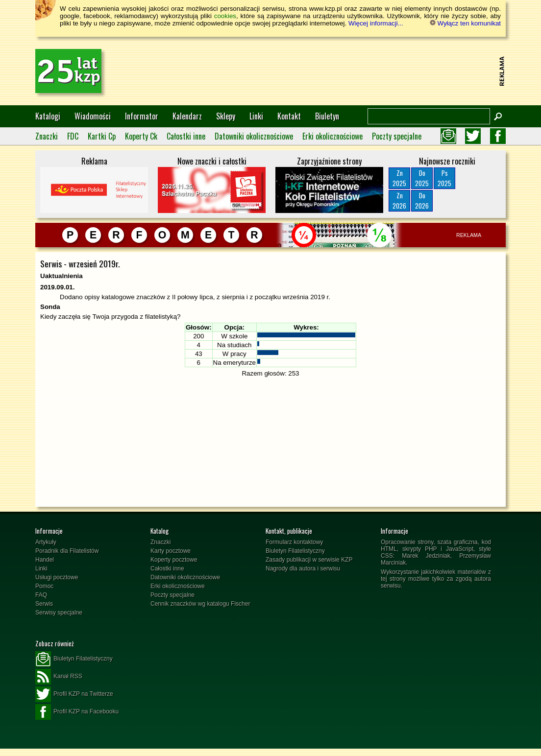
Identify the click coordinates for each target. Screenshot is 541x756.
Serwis (44, 604)
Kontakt (289, 116)
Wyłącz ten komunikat (465, 23)
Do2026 (422, 201)
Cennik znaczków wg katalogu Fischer (200, 604)
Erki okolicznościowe (332, 136)
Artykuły (46, 542)
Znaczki (47, 136)
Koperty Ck (141, 136)
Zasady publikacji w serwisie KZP (309, 560)
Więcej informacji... (376, 23)
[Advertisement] (318, 71)
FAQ (41, 595)
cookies (225, 16)
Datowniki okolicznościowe (254, 136)
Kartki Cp (102, 136)
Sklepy (226, 116)
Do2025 (422, 178)
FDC (73, 136)
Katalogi (48, 116)
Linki (256, 116)
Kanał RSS (59, 677)
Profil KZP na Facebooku (77, 712)
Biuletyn (327, 116)
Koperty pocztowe (174, 560)
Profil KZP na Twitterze (74, 694)
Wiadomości (93, 116)
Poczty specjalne (397, 136)
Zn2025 (399, 178)
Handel (45, 560)
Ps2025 (444, 178)
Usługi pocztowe (57, 577)
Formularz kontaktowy (294, 542)
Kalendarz (187, 116)
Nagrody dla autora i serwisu (303, 568)
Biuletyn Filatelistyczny (295, 551)
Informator (142, 116)
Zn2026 (399, 201)
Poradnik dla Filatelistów (67, 551)
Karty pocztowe (171, 551)
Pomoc (44, 586)
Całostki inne (186, 136)
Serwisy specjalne (59, 613)
